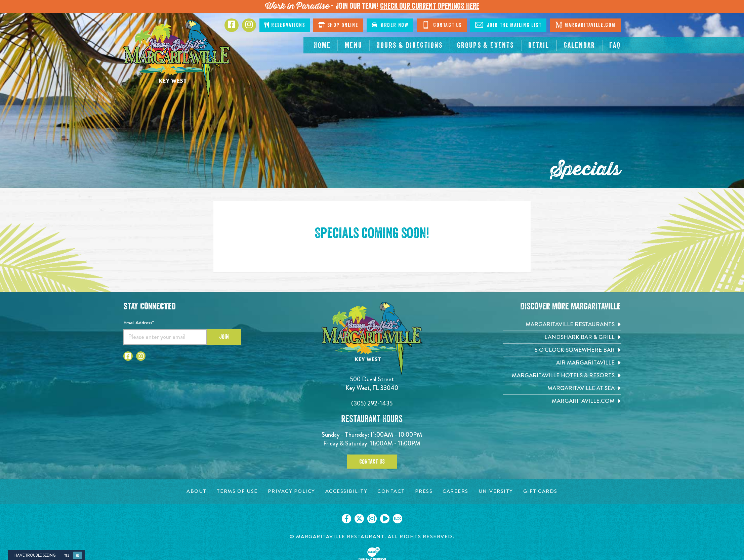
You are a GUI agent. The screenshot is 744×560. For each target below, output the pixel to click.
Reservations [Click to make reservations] (285, 25)
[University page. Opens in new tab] (496, 491)
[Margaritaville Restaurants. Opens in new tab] (562, 324)
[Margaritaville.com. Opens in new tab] (562, 401)
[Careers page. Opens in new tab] (456, 491)
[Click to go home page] (177, 59)
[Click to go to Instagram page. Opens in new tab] (249, 25)
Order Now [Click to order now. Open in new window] (390, 25)
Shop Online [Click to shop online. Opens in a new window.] (338, 25)
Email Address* (139, 322)
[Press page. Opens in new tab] (424, 491)
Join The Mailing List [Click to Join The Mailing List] (508, 25)
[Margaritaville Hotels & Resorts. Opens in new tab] (562, 375)
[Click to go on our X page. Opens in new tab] (359, 519)
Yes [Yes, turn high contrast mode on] (67, 555)
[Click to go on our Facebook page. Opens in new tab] (346, 519)
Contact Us (372, 462)
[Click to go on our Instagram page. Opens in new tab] (372, 519)
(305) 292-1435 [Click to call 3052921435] (372, 403)
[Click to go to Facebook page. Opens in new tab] (232, 25)
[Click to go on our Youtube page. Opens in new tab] (385, 519)
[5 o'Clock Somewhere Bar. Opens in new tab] (562, 350)
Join (224, 337)
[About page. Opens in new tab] (197, 491)
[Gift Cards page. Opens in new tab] (540, 491)
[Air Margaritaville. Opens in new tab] (562, 363)
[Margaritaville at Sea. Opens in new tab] (562, 388)
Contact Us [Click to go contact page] (442, 25)
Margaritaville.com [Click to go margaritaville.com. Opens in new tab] (585, 25)
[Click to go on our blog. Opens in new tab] (398, 519)
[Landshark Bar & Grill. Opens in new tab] (562, 337)
